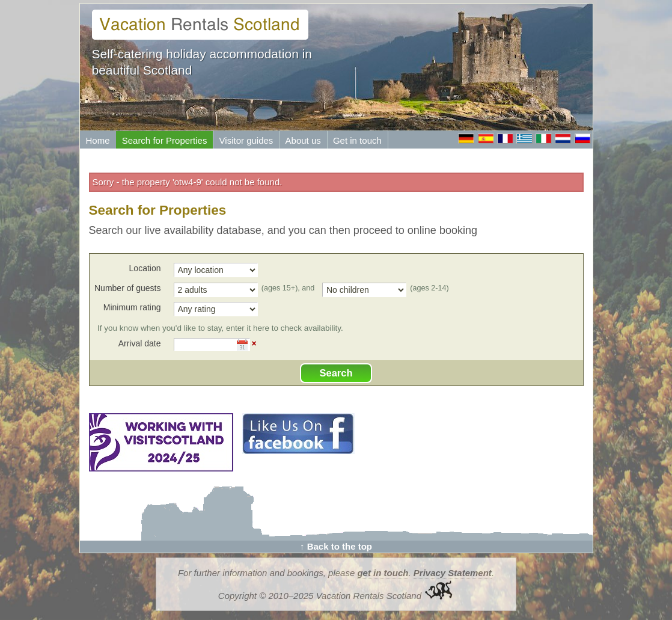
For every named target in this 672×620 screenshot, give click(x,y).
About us (303, 140)
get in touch (383, 573)
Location (145, 268)
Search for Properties (165, 140)
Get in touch (357, 140)
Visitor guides (246, 140)
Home (98, 140)
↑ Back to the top (336, 546)
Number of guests (128, 288)
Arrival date (140, 343)
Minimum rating (132, 307)
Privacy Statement (453, 573)
